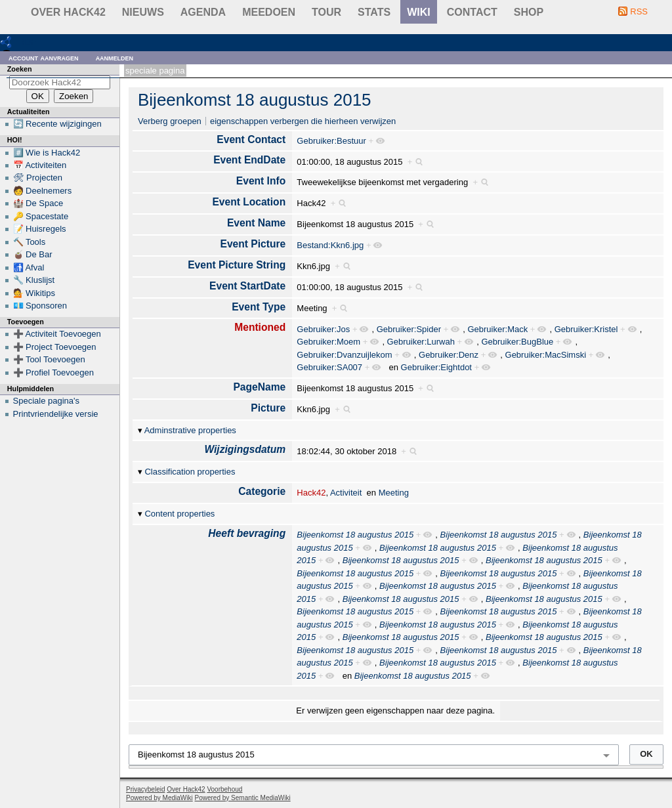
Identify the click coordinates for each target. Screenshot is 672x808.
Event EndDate (249, 160)
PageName (259, 387)
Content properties (179, 514)
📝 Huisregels (40, 229)
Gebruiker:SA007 (329, 367)
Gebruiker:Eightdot (436, 367)
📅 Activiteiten (40, 165)
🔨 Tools (30, 242)
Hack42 (311, 493)
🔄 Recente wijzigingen (57, 124)
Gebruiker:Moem (328, 342)
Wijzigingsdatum (245, 449)
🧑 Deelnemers (43, 191)
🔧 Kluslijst (34, 280)
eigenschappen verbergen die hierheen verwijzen (303, 121)
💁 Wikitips (34, 293)
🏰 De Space (38, 203)
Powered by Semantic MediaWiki (243, 798)
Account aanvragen (44, 57)
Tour (326, 12)
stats (374, 12)
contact (472, 12)
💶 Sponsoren (40, 306)
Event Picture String (237, 265)
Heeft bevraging (247, 533)
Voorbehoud (224, 789)
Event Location (249, 202)
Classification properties (190, 472)
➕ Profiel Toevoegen (53, 372)
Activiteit (346, 493)
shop (529, 12)
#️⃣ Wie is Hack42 (47, 153)
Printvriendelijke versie (56, 414)
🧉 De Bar (33, 254)
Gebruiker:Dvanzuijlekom (344, 355)
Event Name (256, 223)
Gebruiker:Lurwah (421, 342)
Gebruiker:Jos (323, 329)
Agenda (203, 12)
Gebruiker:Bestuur (331, 141)
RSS (639, 11)
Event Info (261, 181)
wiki (419, 12)
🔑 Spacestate (41, 216)
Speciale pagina (155, 71)
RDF (27, 42)
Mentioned (260, 327)
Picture (268, 408)
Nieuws (143, 12)
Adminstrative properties (190, 430)
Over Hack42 (68, 12)
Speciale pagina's (47, 401)
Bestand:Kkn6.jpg (330, 245)
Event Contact (251, 139)
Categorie (262, 491)
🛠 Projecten (38, 178)
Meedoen (269, 12)
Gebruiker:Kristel (586, 329)
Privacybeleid (145, 789)
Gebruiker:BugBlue (517, 342)
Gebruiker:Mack (497, 329)
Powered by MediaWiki (159, 798)
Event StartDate (247, 286)
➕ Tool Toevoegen (49, 359)
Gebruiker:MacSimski (546, 355)
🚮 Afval (29, 267)
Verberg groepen (170, 121)
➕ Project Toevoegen (55, 347)
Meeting (394, 493)
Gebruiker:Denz (449, 355)
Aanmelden (115, 57)
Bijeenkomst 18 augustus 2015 (255, 100)
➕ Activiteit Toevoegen (57, 334)
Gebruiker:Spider (409, 329)
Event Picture (253, 244)
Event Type (259, 307)
